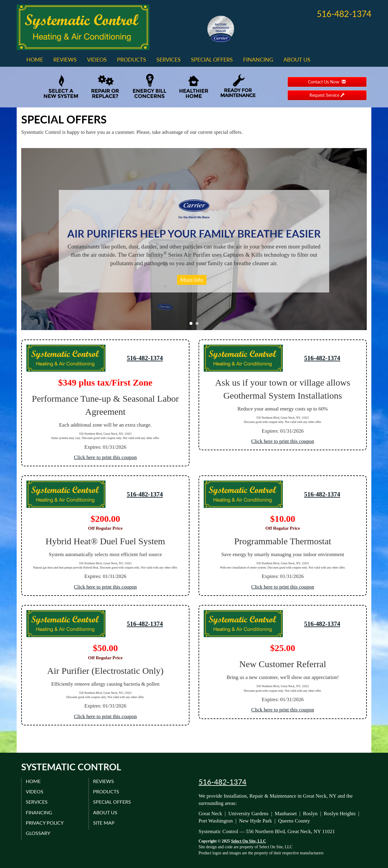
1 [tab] (192, 325)
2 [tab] (199, 325)
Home (35, 59)
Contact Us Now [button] (327, 82)
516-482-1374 (145, 358)
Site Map (104, 823)
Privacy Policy (45, 823)
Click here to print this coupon (105, 457)
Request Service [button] (327, 95)
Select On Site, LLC (249, 841)
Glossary (38, 833)
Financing (258, 59)
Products (132, 59)
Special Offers (212, 59)
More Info (192, 280)
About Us (297, 59)
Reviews (65, 59)
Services (169, 59)
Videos (97, 59)
